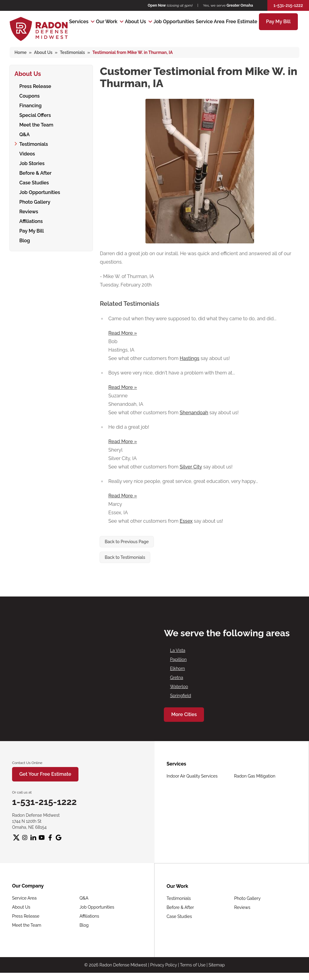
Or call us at (22, 792)
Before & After (35, 172)
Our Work (107, 22)
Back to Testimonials (125, 557)
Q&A (24, 134)
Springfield (180, 696)
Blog (25, 240)
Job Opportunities (174, 22)
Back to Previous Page (127, 542)
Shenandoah (194, 413)
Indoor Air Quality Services (192, 776)
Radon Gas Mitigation (255, 776)
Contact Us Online (27, 763)
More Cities (184, 714)
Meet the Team (36, 124)
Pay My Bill (278, 22)
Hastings (190, 358)
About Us (135, 22)
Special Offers (35, 114)
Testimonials (34, 143)
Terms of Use (193, 965)
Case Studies (34, 182)
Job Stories (32, 163)
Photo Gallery (35, 201)
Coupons (29, 95)
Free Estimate (242, 22)
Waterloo (179, 687)
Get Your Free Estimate (45, 774)
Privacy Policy (164, 965)
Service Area (210, 22)
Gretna (176, 678)
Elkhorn (177, 668)
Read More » (123, 333)
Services (79, 22)
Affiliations (31, 220)
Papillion (178, 659)
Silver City (191, 467)
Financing (30, 105)
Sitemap (217, 965)
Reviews (29, 211)
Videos (27, 153)
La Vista (178, 650)
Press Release (35, 85)
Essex (186, 521)
